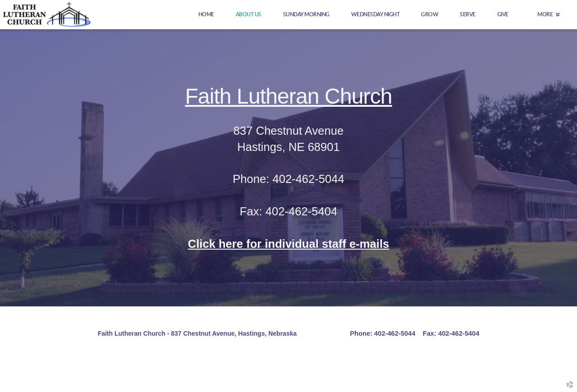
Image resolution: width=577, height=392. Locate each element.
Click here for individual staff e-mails (289, 244)
